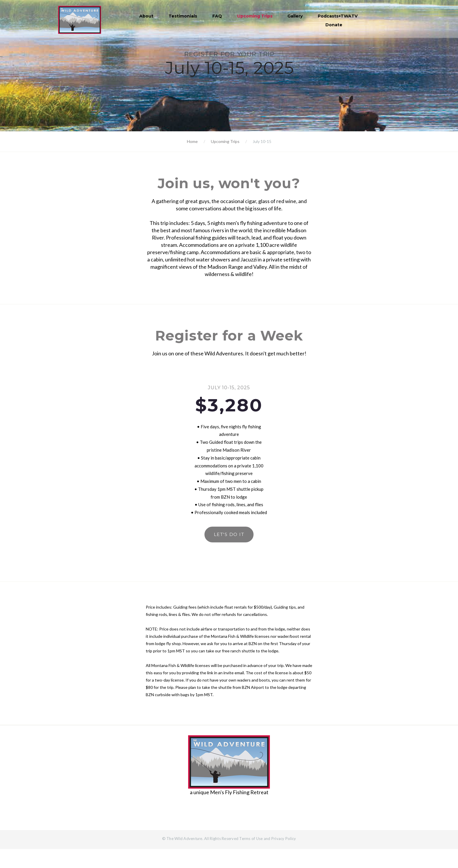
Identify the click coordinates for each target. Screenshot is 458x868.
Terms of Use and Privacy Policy (268, 857)
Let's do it (229, 552)
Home (192, 141)
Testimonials (184, 16)
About (147, 16)
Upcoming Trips (255, 16)
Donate (335, 25)
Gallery (296, 16)
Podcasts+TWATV (339, 16)
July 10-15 (262, 141)
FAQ (218, 16)
